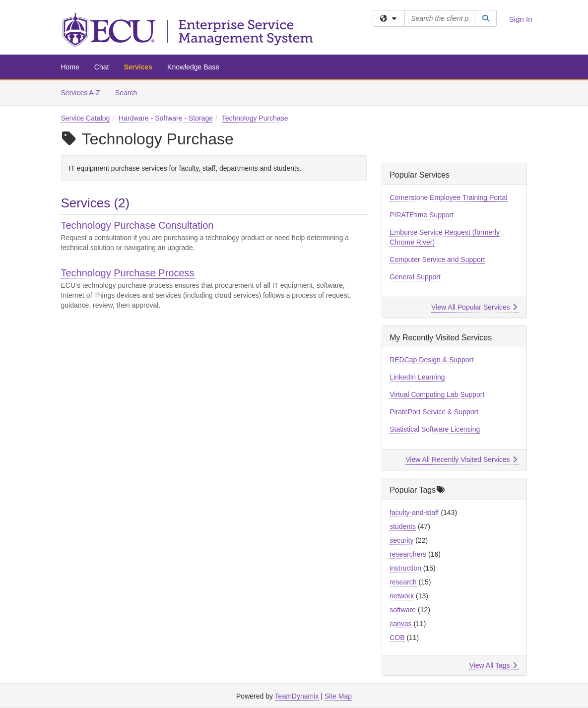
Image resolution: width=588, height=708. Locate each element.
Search (130, 92)
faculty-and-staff (414, 513)
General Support (415, 277)
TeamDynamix (297, 696)
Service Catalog (86, 118)
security (401, 540)
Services (138, 67)
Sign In (521, 19)
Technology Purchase (255, 118)
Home (70, 67)
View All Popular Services (474, 307)
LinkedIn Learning (417, 377)
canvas (400, 624)
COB (397, 638)
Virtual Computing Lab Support (437, 394)
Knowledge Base (193, 67)
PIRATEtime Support (422, 215)
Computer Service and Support (437, 259)
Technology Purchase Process (128, 273)
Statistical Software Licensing (435, 429)
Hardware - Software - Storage (166, 118)
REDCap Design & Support (431, 360)
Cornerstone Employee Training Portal (448, 197)
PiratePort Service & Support (434, 412)
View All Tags (493, 665)
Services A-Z (81, 93)
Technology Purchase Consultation (137, 225)
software (403, 610)
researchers (408, 554)
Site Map (338, 696)
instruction (405, 568)
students (403, 526)
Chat (102, 67)
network (402, 596)
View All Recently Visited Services (461, 459)
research (403, 582)
